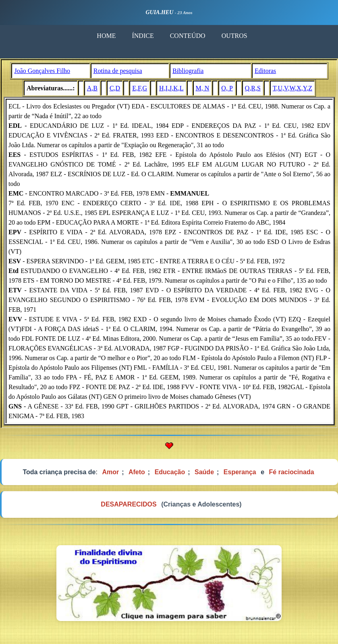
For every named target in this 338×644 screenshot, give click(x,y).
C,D (115, 88)
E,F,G (140, 88)
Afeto (137, 472)
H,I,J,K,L (171, 88)
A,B (92, 88)
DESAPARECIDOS (129, 504)
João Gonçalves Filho (42, 71)
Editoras (265, 71)
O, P (227, 88)
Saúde (204, 472)
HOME (106, 36)
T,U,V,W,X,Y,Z (292, 88)
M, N (203, 88)
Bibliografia (188, 71)
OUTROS (234, 36)
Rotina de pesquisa (118, 71)
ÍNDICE (143, 36)
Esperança (240, 472)
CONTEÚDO (188, 36)
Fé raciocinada (292, 472)
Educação (170, 472)
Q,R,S (253, 88)
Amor (110, 472)
